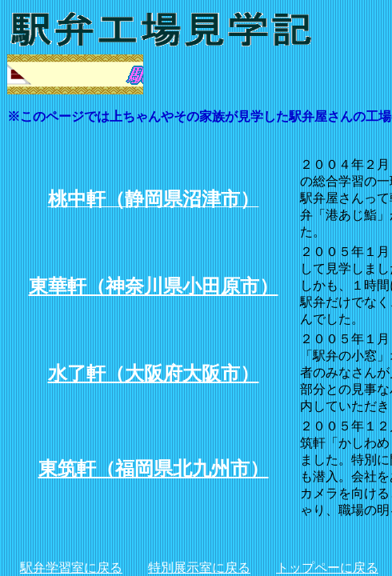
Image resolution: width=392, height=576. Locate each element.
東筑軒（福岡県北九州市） (154, 469)
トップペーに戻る (327, 568)
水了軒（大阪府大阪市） (154, 374)
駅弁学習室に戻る (71, 568)
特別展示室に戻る (199, 568)
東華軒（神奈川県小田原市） (154, 286)
